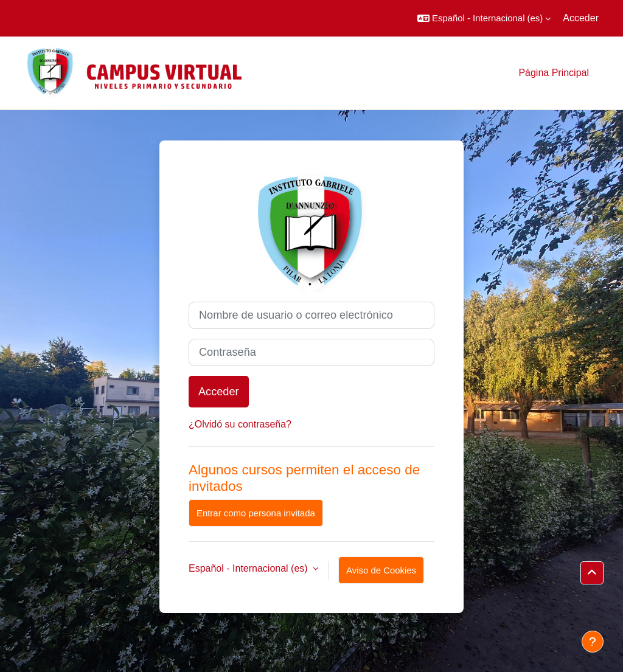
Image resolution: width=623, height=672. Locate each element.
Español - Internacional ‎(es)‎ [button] (249, 568)
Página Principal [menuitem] (554, 73)
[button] (484, 18)
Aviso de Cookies (381, 570)
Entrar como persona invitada (256, 513)
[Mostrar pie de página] (593, 642)
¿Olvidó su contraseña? (240, 424)
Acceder (581, 18)
